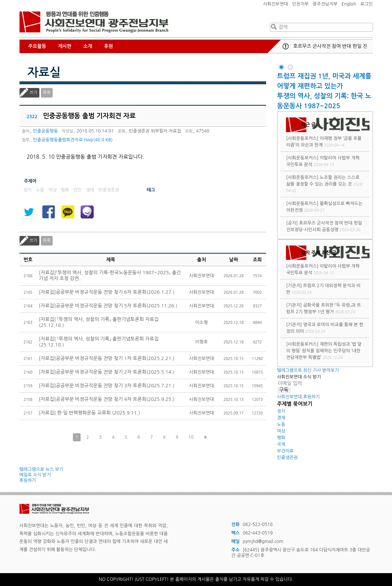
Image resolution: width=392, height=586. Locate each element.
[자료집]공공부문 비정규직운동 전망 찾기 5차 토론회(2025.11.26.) (108, 306)
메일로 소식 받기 (35, 475)
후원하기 (28, 480)
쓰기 (34, 93)
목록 (47, 93)
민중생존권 (287, 458)
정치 (281, 411)
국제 (281, 444)
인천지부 (300, 4)
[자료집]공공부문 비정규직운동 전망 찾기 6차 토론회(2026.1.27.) (107, 292)
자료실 (44, 73)
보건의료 (285, 451)
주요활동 (37, 46)
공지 (286, 46)
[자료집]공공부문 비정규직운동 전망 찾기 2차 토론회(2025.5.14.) (107, 372)
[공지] (292, 223)
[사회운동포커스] (302, 138)
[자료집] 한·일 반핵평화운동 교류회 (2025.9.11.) (90, 413)
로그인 (367, 4)
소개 (88, 46)
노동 (281, 424)
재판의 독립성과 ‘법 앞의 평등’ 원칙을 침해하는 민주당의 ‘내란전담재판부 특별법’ (324, 351)
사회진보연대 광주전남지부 (94, 22)
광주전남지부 (325, 4)
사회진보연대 (276, 4)
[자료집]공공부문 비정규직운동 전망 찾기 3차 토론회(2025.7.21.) (107, 386)
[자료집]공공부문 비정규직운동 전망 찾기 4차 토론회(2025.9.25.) (107, 399)
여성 (281, 431)
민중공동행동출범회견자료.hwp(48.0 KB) (73, 140)
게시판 (65, 46)
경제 (281, 418)
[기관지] (294, 286)
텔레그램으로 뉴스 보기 (42, 469)
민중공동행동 (46, 131)
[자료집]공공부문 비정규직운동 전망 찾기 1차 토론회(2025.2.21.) (107, 358)
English (349, 4)
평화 (281, 438)
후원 (109, 46)
